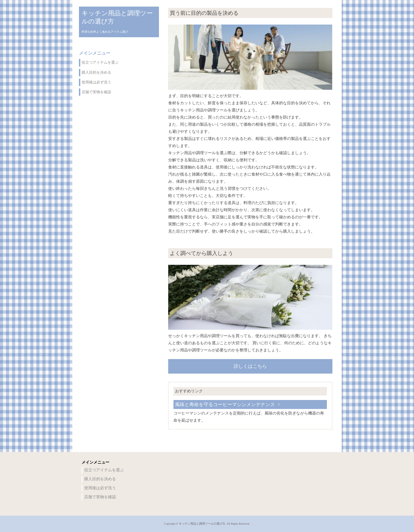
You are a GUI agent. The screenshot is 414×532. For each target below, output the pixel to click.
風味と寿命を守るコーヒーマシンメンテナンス (225, 404)
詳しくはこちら (250, 366)
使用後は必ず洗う (96, 82)
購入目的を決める (96, 72)
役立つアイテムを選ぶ (100, 62)
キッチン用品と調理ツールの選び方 (117, 17)
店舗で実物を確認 (96, 92)
